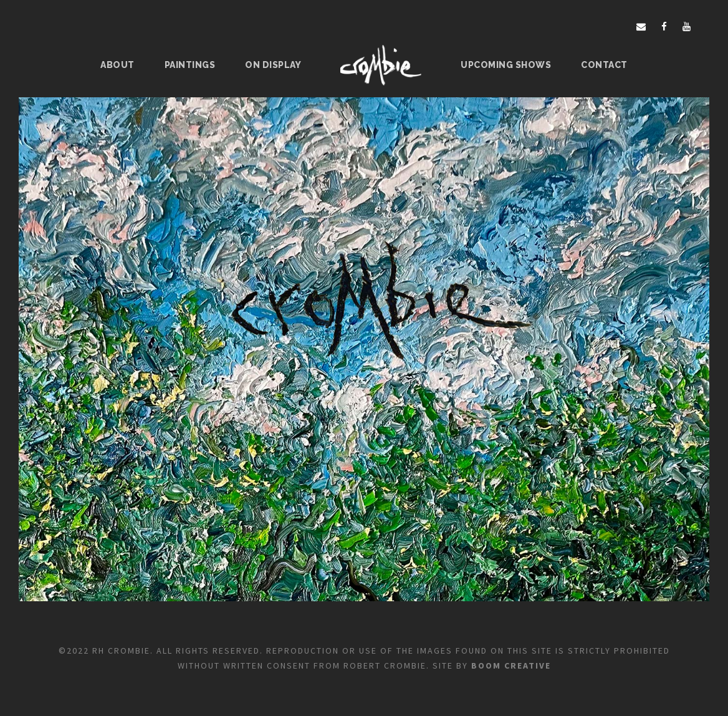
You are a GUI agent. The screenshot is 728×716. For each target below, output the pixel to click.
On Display (273, 65)
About (117, 65)
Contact (604, 65)
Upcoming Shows (506, 65)
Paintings (190, 65)
